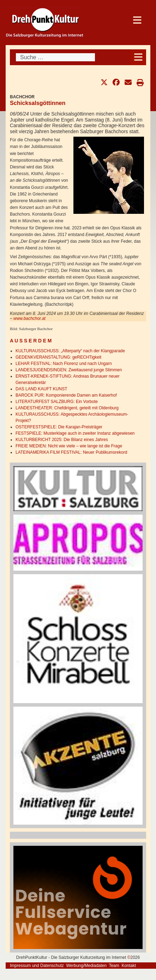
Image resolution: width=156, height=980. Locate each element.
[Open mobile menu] (138, 57)
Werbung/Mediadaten (86, 966)
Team (114, 966)
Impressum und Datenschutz (37, 966)
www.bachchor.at (29, 318)
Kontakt (129, 966)
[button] (104, 82)
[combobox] (55, 57)
